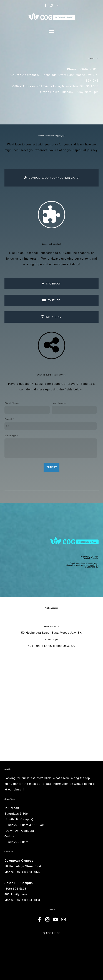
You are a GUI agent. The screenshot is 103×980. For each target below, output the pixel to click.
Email (8, 442)
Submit (51, 490)
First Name (12, 426)
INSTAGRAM (51, 330)
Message (11, 458)
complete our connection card (51, 189)
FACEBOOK (51, 297)
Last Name (59, 426)
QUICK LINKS (51, 968)
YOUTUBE (51, 313)
